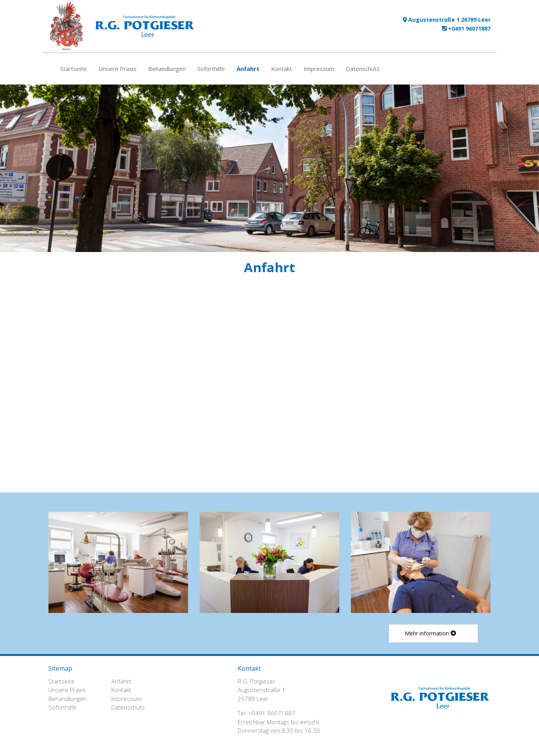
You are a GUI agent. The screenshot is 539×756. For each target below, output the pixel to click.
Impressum (319, 69)
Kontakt (282, 69)
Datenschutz (363, 69)
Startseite (73, 69)
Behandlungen (167, 69)
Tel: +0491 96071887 (266, 713)
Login (479, 749)
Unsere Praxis (117, 69)
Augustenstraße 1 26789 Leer (447, 20)
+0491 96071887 (466, 28)
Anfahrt (248, 69)
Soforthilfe (211, 69)
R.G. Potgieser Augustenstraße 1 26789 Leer (262, 690)
